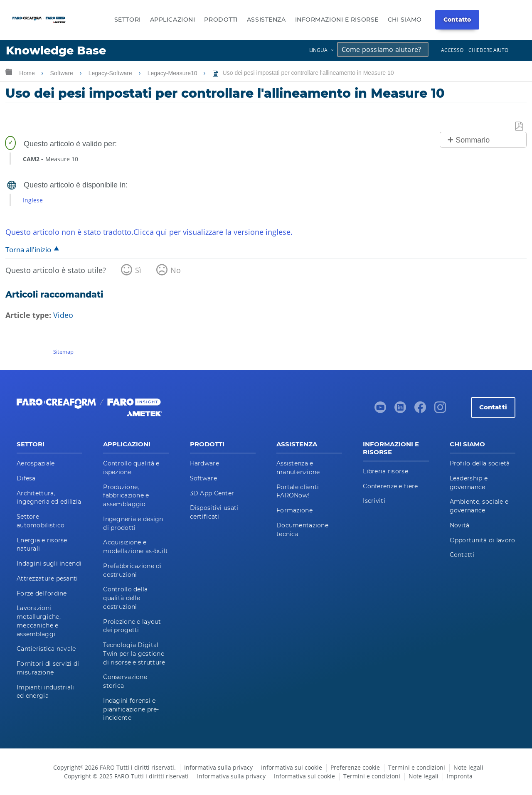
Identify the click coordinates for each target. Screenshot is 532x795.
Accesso (452, 50)
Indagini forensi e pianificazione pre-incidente (131, 709)
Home (28, 73)
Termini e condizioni (417, 767)
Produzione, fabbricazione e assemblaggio (126, 496)
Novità (460, 525)
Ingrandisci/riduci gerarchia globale (9, 72)
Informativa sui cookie (292, 767)
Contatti (493, 407)
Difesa (26, 478)
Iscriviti (374, 501)
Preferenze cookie (355, 767)
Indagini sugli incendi (49, 564)
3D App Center (212, 493)
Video (63, 315)
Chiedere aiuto (488, 50)
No (176, 270)
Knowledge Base (56, 50)
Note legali (468, 767)
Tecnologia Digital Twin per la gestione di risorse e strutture (134, 654)
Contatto (457, 20)
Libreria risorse (385, 471)
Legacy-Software (111, 73)
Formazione (294, 510)
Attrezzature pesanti (47, 578)
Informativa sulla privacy (218, 767)
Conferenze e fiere (390, 486)
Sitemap (63, 352)
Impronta (460, 776)
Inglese (33, 200)
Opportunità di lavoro (483, 540)
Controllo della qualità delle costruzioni (125, 598)
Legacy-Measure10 (173, 73)
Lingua (318, 50)
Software (63, 73)
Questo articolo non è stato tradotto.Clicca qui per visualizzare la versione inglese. (149, 232)
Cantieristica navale (46, 649)
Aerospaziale (36, 463)
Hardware (204, 463)
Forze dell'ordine (42, 593)
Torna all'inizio (28, 250)
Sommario (473, 140)
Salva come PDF (520, 127)
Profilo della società (480, 463)
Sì (138, 270)
